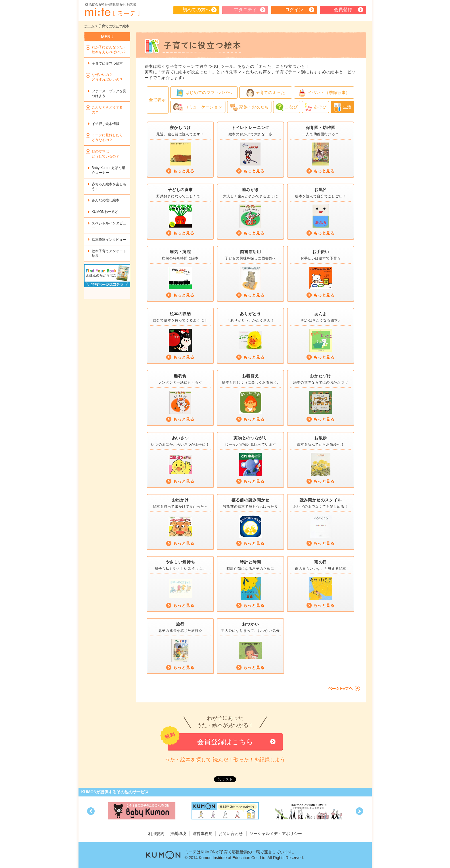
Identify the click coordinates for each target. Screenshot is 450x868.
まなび (286, 107)
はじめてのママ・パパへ (204, 93)
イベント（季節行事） (324, 93)
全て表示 (157, 100)
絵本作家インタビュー (109, 240)
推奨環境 (178, 834)
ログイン (294, 10)
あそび (315, 107)
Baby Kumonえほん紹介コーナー (109, 170)
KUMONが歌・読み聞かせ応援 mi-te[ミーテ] (112, 10)
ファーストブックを (109, 94)
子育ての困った (266, 93)
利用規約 (156, 834)
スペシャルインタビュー (109, 226)
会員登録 (343, 10)
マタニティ (245, 10)
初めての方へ (196, 10)
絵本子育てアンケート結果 (109, 254)
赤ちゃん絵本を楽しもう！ (109, 187)
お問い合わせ (231, 834)
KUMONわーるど (105, 212)
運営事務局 (202, 834)
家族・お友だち (249, 107)
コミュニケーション (198, 107)
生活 (342, 107)
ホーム (89, 26)
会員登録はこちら (225, 742)
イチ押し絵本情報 (106, 124)
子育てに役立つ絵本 (107, 63)
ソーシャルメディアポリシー (276, 834)
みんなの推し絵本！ (107, 200)
